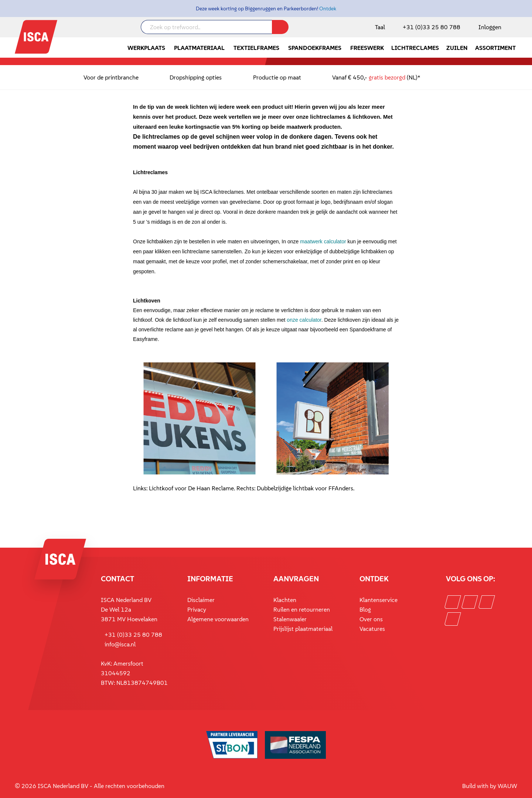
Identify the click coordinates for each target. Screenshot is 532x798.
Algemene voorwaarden (218, 619)
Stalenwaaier (290, 619)
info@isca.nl (120, 644)
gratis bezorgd (387, 77)
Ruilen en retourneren (302, 609)
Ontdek (328, 9)
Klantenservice (378, 600)
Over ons (371, 619)
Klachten (285, 600)
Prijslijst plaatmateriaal (303, 629)
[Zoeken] (280, 27)
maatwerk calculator (323, 241)
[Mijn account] (488, 27)
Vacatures (372, 629)
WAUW (507, 786)
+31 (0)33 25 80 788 (432, 27)
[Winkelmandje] (517, 28)
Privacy (197, 609)
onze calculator (304, 320)
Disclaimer (201, 600)
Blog (365, 609)
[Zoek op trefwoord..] (207, 27)
